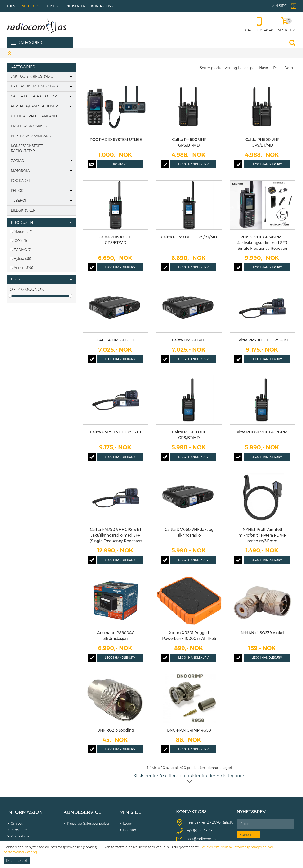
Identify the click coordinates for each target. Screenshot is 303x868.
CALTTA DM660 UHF (116, 340)
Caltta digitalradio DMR (34, 96)
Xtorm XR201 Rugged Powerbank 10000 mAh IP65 (189, 636)
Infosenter (75, 6)
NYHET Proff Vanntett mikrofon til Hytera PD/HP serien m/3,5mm (262, 535)
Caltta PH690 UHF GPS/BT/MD (116, 240)
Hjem (11, 6)
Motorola (20, 171)
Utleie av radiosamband (34, 116)
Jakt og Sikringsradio (32, 76)
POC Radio (20, 181)
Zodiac (17, 161)
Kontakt (120, 164)
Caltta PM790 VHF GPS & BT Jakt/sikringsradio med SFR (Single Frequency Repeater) (116, 535)
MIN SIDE (131, 812)
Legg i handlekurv (193, 164)
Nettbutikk (31, 6)
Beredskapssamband (31, 136)
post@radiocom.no (202, 839)
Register (130, 830)
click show (71, 223)
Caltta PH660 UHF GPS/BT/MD (189, 435)
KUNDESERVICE (82, 812)
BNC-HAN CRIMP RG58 (189, 730)
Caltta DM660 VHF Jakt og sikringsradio (189, 532)
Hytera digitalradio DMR (34, 86)
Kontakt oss (102, 6)
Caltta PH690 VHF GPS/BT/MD (189, 237)
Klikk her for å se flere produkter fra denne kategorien (189, 776)
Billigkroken (23, 210)
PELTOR (17, 191)
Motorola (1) (23, 232)
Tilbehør (19, 201)
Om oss (53, 6)
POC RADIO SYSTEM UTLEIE (116, 140)
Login (128, 824)
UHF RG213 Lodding (116, 730)
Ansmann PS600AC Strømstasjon (116, 636)
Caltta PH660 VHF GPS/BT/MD (262, 432)
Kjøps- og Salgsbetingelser (88, 824)
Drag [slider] (10, 296)
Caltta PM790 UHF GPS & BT (262, 340)
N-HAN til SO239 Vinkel (263, 633)
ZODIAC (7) (23, 250)
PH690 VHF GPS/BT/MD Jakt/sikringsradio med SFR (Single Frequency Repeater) (263, 243)
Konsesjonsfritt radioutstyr (27, 148)
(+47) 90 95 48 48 (259, 30)
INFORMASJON (25, 812)
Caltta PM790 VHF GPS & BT (116, 432)
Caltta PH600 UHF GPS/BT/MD (189, 142)
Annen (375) (23, 268)
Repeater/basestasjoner (34, 106)
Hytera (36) (22, 259)
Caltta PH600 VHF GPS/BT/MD (262, 142)
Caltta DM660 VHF (189, 340)
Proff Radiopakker (29, 126)
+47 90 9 (194, 831)
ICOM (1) (20, 241)
